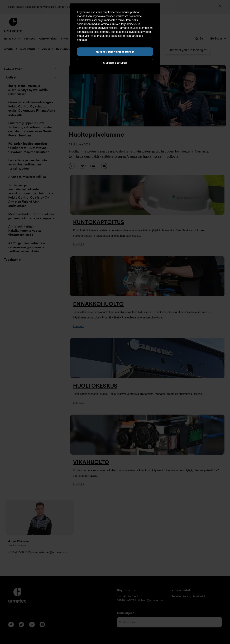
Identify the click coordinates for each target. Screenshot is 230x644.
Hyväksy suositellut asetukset (115, 52)
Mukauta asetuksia (115, 63)
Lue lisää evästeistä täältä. (105, 40)
